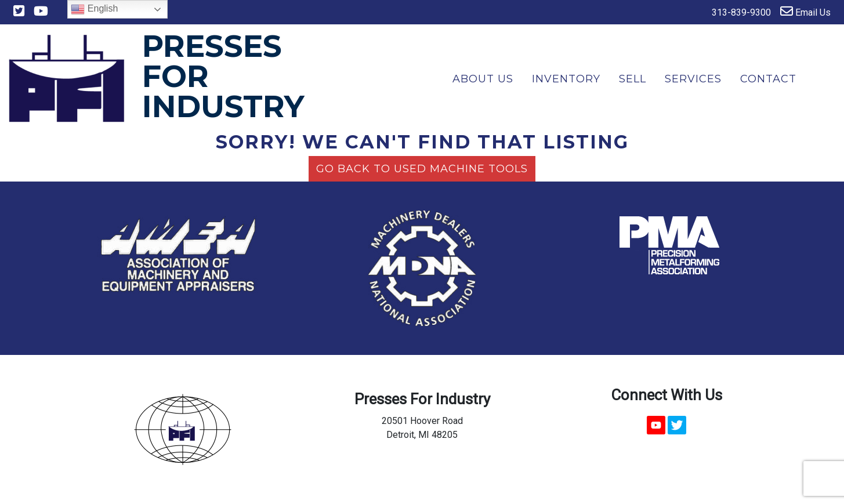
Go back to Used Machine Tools (422, 169)
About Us (483, 79)
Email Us (805, 11)
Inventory (566, 79)
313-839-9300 (734, 11)
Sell (633, 79)
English (94, 9)
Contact (768, 79)
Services (693, 79)
